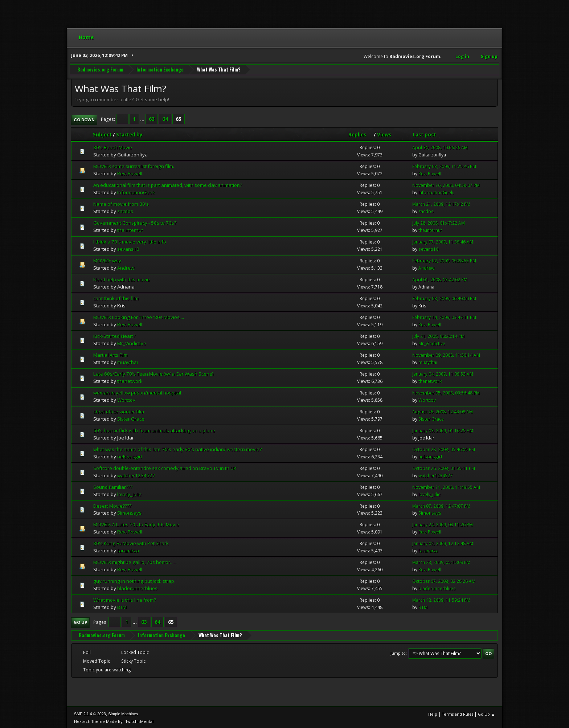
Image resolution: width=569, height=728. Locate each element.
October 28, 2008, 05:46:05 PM (444, 449)
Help (433, 713)
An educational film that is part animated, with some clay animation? (168, 185)
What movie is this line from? (125, 600)
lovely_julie (129, 494)
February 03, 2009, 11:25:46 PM (444, 166)
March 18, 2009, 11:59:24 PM (441, 600)
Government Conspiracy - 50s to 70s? (135, 222)
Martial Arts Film (110, 354)
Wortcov (126, 399)
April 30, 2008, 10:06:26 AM (440, 147)
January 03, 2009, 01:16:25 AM (443, 430)
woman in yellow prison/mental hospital (137, 392)
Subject (102, 134)
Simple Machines (123, 713)
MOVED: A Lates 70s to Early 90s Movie (136, 524)
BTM (122, 607)
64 (165, 119)
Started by (129, 134)
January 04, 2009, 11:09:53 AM (443, 373)
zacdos (125, 210)
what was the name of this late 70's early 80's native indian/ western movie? (177, 449)
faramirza (128, 550)
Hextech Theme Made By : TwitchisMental (114, 721)
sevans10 (128, 248)
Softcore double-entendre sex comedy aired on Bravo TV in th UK (165, 467)
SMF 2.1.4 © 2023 (90, 713)
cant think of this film (116, 298)
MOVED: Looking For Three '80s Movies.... (139, 316)
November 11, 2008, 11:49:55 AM (446, 486)
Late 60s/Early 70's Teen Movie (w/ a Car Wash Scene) (153, 373)
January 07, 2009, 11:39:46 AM (443, 241)
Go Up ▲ (486, 713)
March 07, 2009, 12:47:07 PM (441, 505)
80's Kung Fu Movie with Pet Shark (131, 543)
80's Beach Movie (113, 147)
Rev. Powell (130, 173)
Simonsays (129, 512)
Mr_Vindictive (132, 343)
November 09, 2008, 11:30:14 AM (446, 354)
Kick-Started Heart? (114, 335)
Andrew (126, 267)
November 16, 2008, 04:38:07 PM (446, 185)
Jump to (398, 653)
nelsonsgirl (130, 456)
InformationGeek (136, 192)
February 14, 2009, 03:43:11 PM (444, 317)
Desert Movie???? (112, 505)
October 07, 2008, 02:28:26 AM (444, 581)
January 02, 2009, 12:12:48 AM (443, 543)
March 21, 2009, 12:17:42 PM (441, 204)
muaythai (128, 361)
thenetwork (130, 380)
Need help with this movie (122, 279)
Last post (424, 134)
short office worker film (119, 411)
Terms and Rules (458, 713)
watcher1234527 (136, 475)
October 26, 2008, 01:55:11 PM (444, 468)
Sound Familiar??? (113, 486)
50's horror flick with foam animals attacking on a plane (154, 430)
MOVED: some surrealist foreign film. (134, 166)
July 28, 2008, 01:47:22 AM (439, 222)
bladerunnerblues (137, 588)
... (143, 119)
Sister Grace (131, 418)
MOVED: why (107, 260)
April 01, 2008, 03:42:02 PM (440, 279)
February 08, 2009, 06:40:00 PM (444, 298)
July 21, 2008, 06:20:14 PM (438, 336)
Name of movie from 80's (121, 204)
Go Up (80, 622)
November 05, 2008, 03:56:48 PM (446, 392)
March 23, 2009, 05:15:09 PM (441, 562)
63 (152, 119)
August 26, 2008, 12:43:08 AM (443, 411)
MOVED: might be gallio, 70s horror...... (135, 562)
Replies (361, 134)
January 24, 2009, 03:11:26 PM (443, 524)
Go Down (84, 119)
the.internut (130, 229)
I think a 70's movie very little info (130, 241)
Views (384, 134)
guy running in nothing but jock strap (134, 581)
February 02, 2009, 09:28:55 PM (444, 260)
